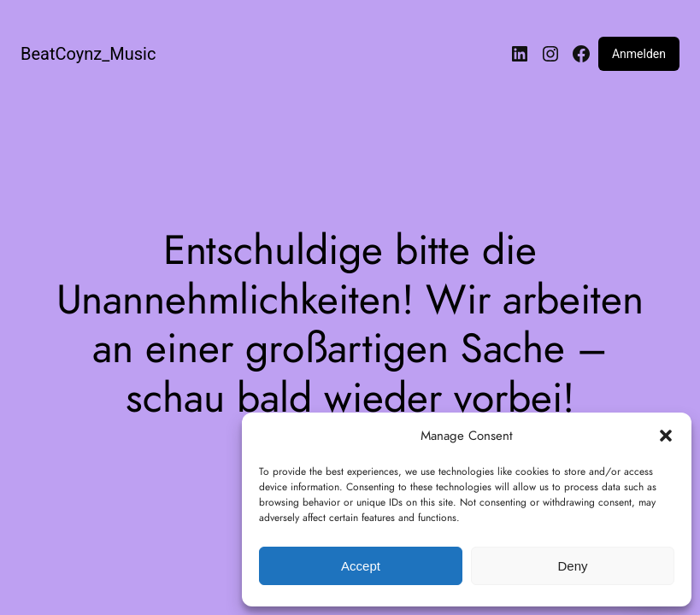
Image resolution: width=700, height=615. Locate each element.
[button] (666, 436)
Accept (361, 566)
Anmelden (639, 54)
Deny (572, 566)
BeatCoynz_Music (88, 54)
